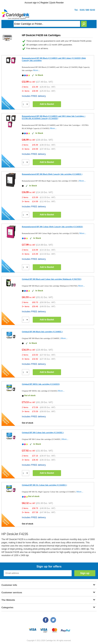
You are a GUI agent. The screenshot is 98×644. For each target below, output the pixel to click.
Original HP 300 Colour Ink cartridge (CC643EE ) (43, 432)
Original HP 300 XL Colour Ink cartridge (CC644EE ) (44, 485)
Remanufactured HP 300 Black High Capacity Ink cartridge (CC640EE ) (52, 174)
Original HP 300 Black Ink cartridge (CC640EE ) (42, 332)
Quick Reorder (57, 3)
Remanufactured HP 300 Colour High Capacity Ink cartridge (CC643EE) (52, 227)
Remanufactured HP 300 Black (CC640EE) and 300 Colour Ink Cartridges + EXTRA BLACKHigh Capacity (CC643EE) (54, 117)
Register (44, 3)
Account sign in (32, 3)
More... (36, 70)
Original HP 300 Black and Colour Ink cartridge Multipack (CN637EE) (52, 279)
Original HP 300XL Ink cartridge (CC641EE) (41, 384)
